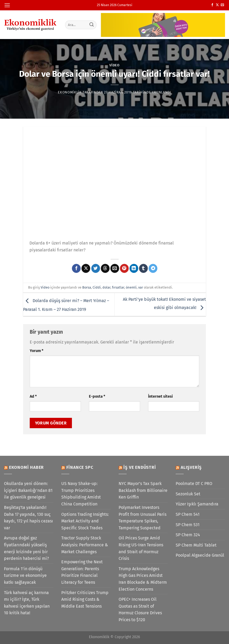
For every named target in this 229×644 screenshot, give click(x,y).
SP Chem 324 (188, 535)
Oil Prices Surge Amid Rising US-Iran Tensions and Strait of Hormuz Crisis (141, 548)
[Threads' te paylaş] (105, 268)
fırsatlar (118, 287)
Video (114, 65)
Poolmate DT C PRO (194, 484)
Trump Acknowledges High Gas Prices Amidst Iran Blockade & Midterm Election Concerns (143, 579)
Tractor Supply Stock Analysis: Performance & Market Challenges (85, 545)
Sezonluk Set (188, 494)
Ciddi (97, 287)
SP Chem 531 (188, 525)
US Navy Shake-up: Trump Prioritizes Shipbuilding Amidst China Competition (81, 494)
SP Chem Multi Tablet (196, 545)
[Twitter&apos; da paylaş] (96, 268)
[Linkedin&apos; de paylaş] (134, 268)
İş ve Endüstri (140, 467)
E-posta (97, 396)
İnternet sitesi (160, 396)
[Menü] (7, 5)
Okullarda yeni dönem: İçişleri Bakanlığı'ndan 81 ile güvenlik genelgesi (28, 490)
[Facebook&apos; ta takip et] (212, 5)
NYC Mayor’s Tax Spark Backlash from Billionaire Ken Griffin (143, 490)
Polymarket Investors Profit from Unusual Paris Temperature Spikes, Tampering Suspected (142, 518)
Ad (33, 396)
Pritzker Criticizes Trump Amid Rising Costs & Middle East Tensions (85, 599)
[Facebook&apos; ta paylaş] (76, 268)
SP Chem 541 (188, 514)
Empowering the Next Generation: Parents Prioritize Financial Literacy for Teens (82, 572)
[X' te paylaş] (86, 268)
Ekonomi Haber (26, 467)
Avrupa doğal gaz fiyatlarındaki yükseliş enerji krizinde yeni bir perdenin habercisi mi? (26, 548)
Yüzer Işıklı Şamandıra (197, 504)
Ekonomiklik (70, 92)
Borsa (87, 287)
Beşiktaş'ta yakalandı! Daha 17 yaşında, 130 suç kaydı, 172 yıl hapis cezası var (29, 518)
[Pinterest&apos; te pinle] (124, 268)
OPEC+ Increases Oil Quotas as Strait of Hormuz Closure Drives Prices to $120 (140, 609)
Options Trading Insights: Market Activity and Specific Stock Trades (85, 521)
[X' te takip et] (217, 5)
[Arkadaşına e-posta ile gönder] (115, 268)
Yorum (36, 351)
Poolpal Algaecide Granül (200, 555)
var (141, 287)
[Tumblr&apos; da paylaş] (143, 268)
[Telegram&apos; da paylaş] (153, 268)
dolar (106, 287)
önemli (131, 287)
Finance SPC (80, 467)
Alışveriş (191, 467)
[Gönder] (92, 25)
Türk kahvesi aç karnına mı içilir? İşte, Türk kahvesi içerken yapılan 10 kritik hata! (27, 603)
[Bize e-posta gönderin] (222, 5)
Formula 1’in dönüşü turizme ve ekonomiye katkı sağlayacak (25, 576)
